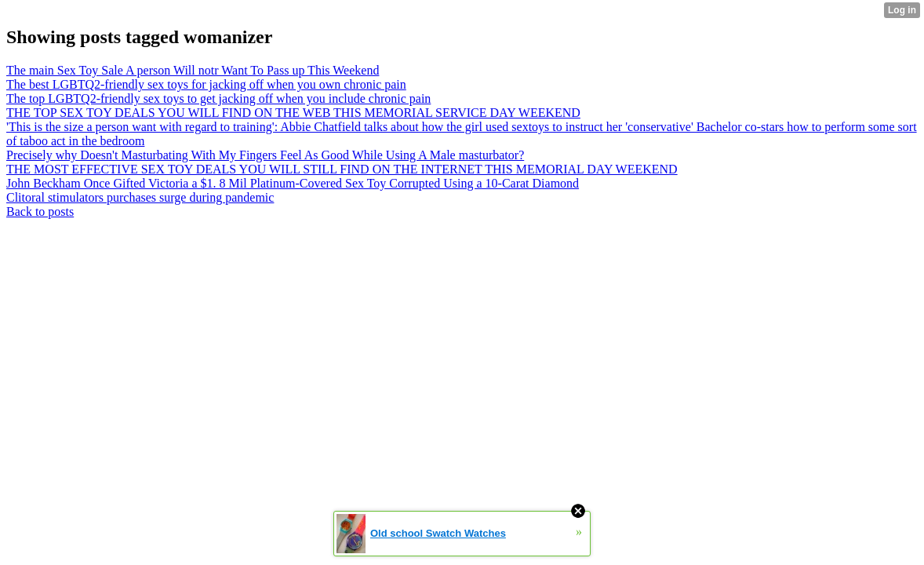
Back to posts (40, 211)
